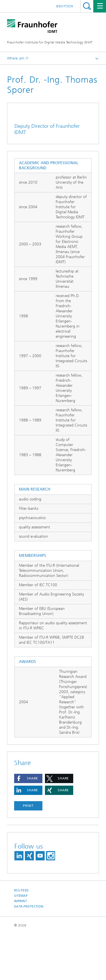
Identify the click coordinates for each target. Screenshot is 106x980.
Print (28, 852)
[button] (28, 824)
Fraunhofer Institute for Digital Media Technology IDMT (50, 42)
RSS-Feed (21, 936)
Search (87, 6)
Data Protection (29, 953)
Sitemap (21, 942)
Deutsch (65, 6)
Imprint (20, 947)
